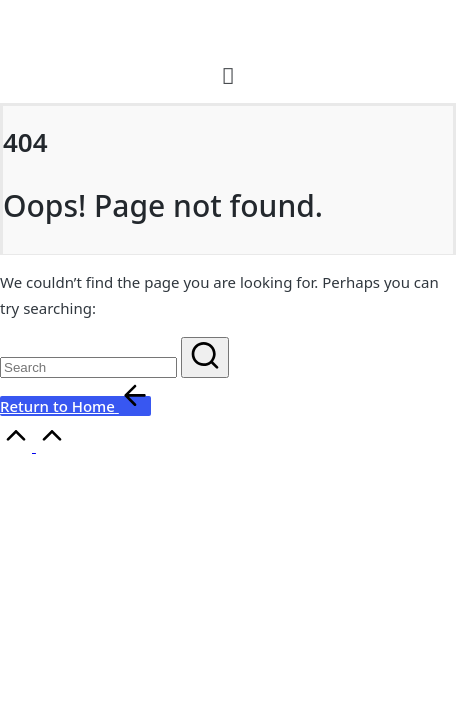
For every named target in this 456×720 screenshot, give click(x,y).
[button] (228, 74)
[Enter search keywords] (88, 367)
